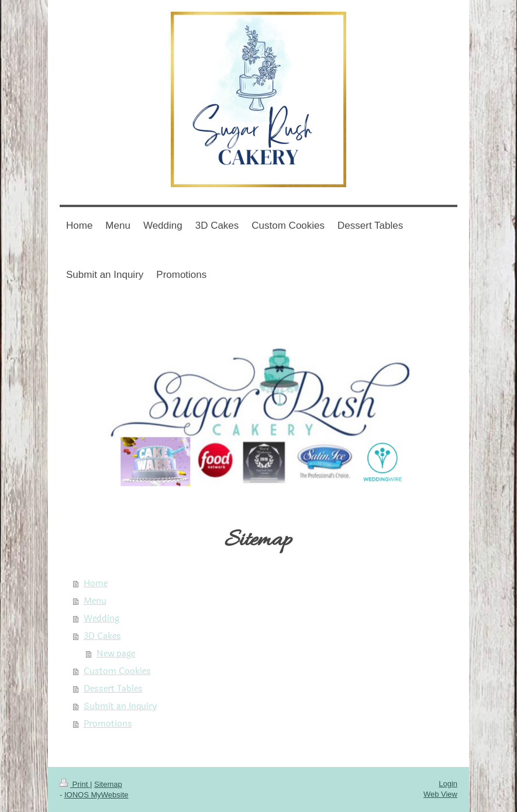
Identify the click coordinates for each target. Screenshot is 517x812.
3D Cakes (102, 636)
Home (96, 584)
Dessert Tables (113, 689)
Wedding (101, 619)
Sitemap (108, 784)
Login (448, 784)
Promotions (108, 724)
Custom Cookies (117, 671)
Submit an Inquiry (120, 706)
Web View (440, 794)
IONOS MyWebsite (96, 795)
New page (116, 654)
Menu (95, 601)
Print (75, 784)
